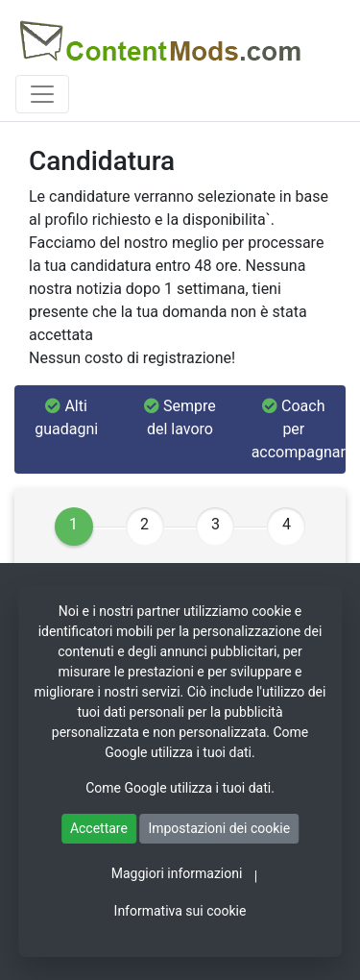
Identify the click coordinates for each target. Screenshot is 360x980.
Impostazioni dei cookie (219, 828)
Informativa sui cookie (180, 911)
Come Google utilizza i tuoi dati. (180, 788)
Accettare (99, 828)
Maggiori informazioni (177, 873)
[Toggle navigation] (42, 94)
